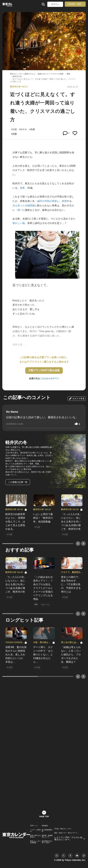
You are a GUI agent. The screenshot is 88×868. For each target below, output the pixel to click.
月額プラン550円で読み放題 (44, 370)
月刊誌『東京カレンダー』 (63, 829)
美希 (22, 188)
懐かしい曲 (19, 223)
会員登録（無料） (75, 4)
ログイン (55, 4)
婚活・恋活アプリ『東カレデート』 (67, 833)
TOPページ (34, 826)
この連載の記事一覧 (18, 482)
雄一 (20, 210)
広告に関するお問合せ (35, 836)
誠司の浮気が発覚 (47, 201)
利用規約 (45, 826)
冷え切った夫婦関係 (24, 206)
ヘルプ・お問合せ (35, 831)
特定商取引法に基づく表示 (47, 842)
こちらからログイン (49, 378)
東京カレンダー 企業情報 (35, 842)
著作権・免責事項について (47, 836)
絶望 (64, 201)
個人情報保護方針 (47, 831)
